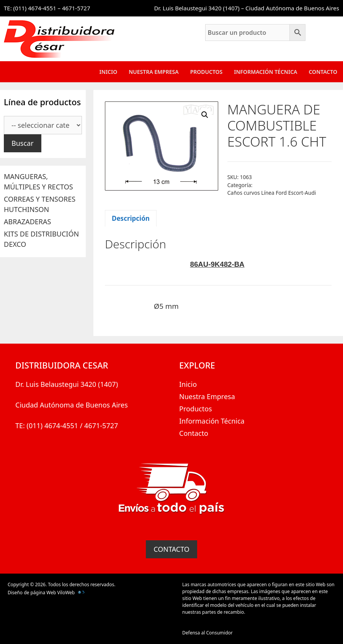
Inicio (109, 72)
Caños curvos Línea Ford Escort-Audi (272, 193)
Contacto (323, 72)
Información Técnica (265, 72)
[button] (205, 115)
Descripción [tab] (131, 218)
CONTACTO (171, 549)
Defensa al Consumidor (207, 633)
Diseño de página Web (32, 593)
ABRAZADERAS (27, 222)
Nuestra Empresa (154, 72)
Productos (207, 72)
